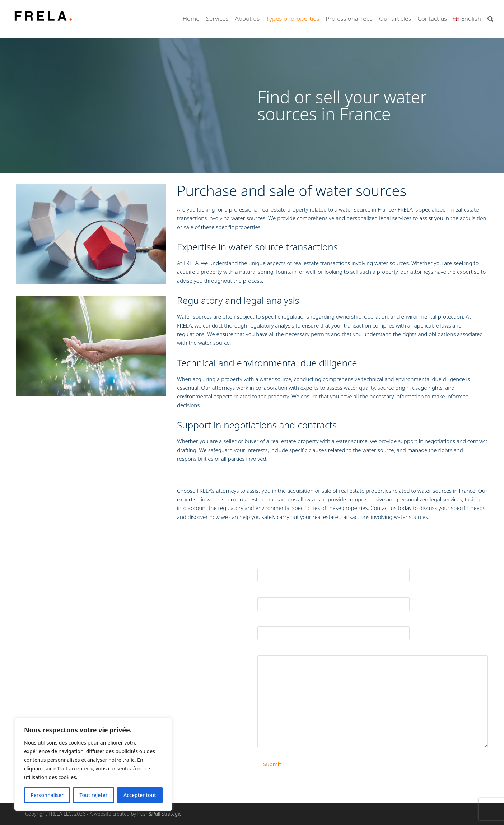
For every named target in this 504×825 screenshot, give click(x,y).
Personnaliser (47, 795)
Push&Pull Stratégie (160, 814)
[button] (490, 19)
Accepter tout (140, 795)
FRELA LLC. (61, 814)
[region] (93, 764)
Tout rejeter (94, 795)
